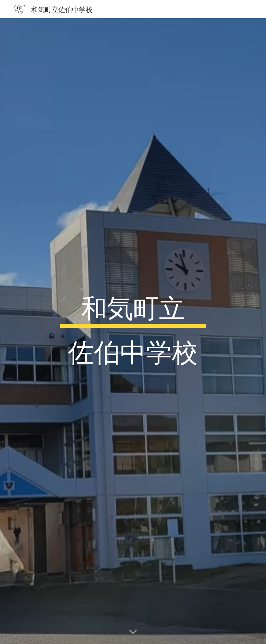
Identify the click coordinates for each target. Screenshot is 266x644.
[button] (133, 632)
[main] (133, 331)
